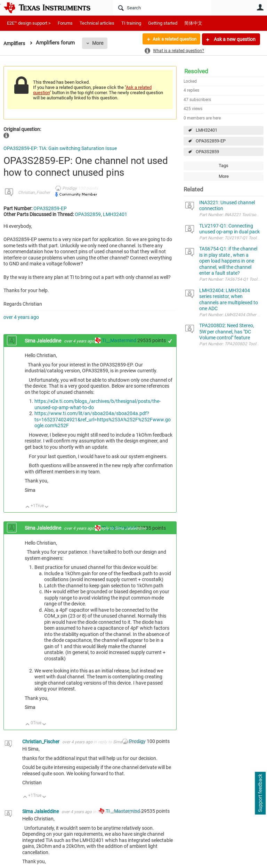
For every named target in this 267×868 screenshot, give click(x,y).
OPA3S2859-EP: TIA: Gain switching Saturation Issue (60, 148)
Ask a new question (234, 39)
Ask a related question (172, 39)
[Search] (162, 8)
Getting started (163, 23)
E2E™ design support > (29, 23)
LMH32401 (207, 130)
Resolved (196, 71)
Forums (65, 23)
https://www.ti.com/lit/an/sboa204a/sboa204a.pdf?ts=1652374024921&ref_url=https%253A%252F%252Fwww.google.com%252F (103, 419)
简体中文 (193, 23)
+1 (170, 341)
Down (47, 507)
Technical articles (97, 23)
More (100, 43)
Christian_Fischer (34, 192)
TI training (131, 23)
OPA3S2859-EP (211, 141)
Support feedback (260, 793)
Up (28, 507)
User (260, 7)
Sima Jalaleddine (43, 341)
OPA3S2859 (207, 152)
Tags (224, 166)
